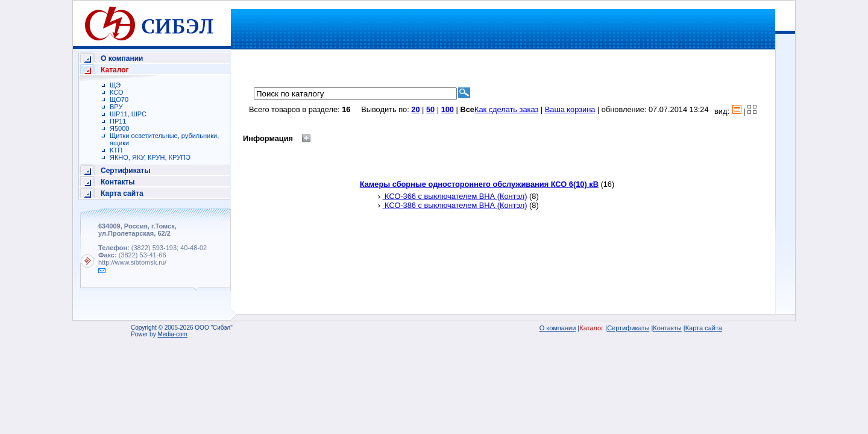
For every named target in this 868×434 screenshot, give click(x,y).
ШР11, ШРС (128, 114)
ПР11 (118, 121)
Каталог (115, 70)
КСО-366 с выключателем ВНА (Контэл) (455, 196)
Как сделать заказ (506, 109)
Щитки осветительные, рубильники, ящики (164, 139)
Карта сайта (122, 193)
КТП (116, 150)
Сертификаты (125, 171)
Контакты (118, 182)
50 (430, 109)
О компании (122, 58)
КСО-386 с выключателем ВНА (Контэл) (455, 205)
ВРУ (116, 107)
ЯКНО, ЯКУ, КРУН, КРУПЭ (150, 157)
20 (415, 109)
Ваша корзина (570, 109)
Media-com (172, 334)
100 (448, 109)
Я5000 (119, 128)
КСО (117, 92)
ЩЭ (115, 85)
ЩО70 (119, 99)
